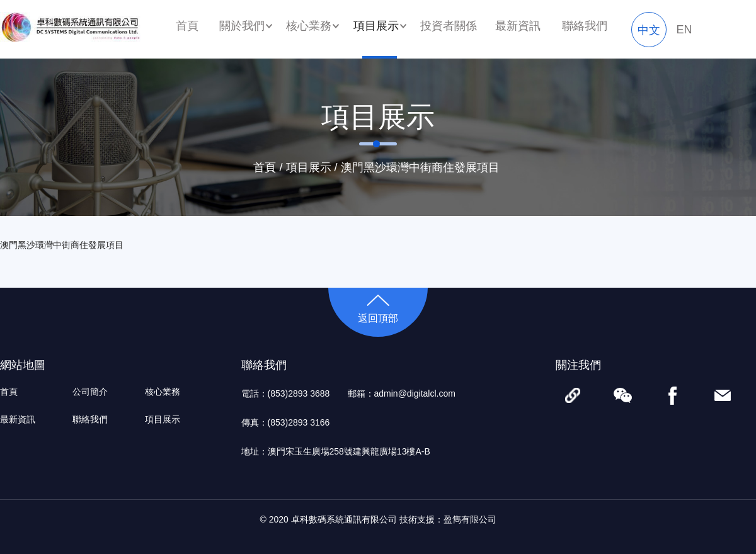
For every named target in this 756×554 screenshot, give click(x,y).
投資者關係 (449, 26)
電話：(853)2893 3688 (286, 393)
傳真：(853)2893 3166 (286, 422)
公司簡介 (90, 392)
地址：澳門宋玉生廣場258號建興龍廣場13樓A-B (336, 451)
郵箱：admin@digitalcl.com (402, 393)
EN (684, 30)
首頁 (187, 26)
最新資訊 (518, 26)
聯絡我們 (585, 26)
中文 (649, 30)
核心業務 (163, 392)
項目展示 (309, 167)
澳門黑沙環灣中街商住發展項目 (420, 167)
